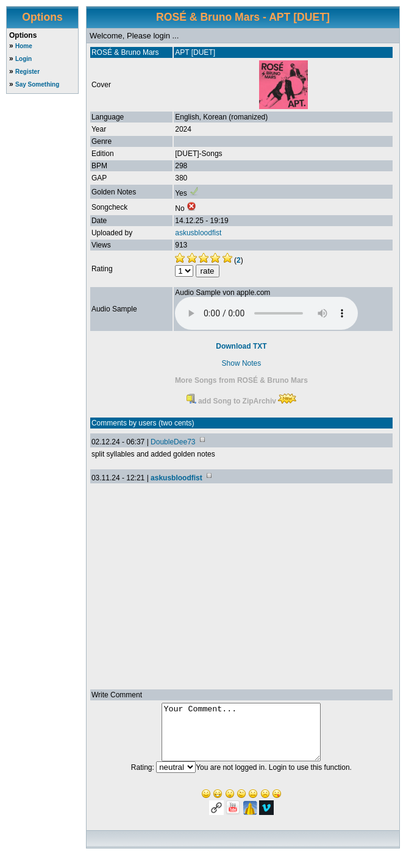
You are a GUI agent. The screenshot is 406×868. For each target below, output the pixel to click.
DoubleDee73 (173, 442)
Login (23, 59)
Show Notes (242, 363)
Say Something (37, 84)
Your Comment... (241, 738)
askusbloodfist (198, 233)
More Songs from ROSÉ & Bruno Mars (241, 380)
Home (24, 46)
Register (27, 72)
